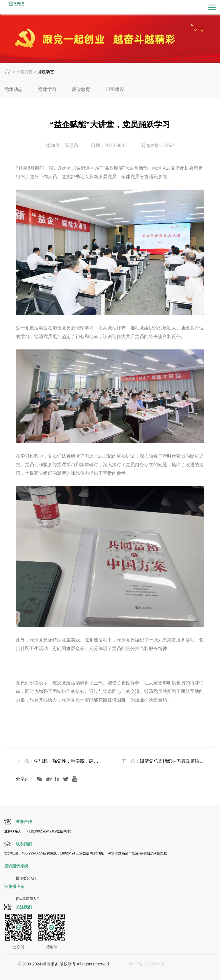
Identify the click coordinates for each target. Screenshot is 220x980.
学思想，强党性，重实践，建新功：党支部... (66, 761)
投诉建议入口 (26, 878)
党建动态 (13, 89)
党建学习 (47, 89)
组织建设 (115, 89)
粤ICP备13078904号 (147, 964)
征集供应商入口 (28, 899)
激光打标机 (192, 964)
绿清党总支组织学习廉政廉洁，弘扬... (172, 761)
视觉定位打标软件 (118, 971)
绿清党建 (25, 72)
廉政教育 (81, 89)
